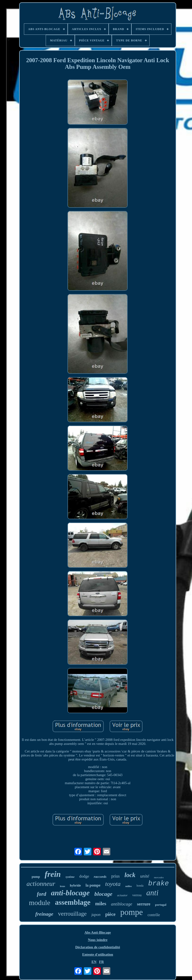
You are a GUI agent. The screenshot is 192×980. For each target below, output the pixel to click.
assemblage (73, 902)
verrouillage (72, 914)
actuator (122, 895)
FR (102, 962)
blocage (103, 894)
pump (36, 877)
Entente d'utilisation (98, 954)
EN (94, 962)
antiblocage (122, 904)
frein (53, 874)
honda (140, 886)
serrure (144, 904)
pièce (110, 914)
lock (130, 875)
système (70, 877)
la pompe (93, 885)
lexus (63, 886)
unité (145, 876)
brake (159, 884)
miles (101, 904)
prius (116, 876)
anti (152, 893)
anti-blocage (70, 893)
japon (96, 915)
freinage (44, 914)
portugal (161, 905)
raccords (100, 877)
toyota (113, 884)
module (40, 903)
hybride (75, 886)
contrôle (154, 915)
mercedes (159, 877)
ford (42, 894)
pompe (132, 912)
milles (129, 886)
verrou (137, 895)
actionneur (41, 884)
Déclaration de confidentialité (98, 947)
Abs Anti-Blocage (98, 932)
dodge (84, 876)
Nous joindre (98, 940)
